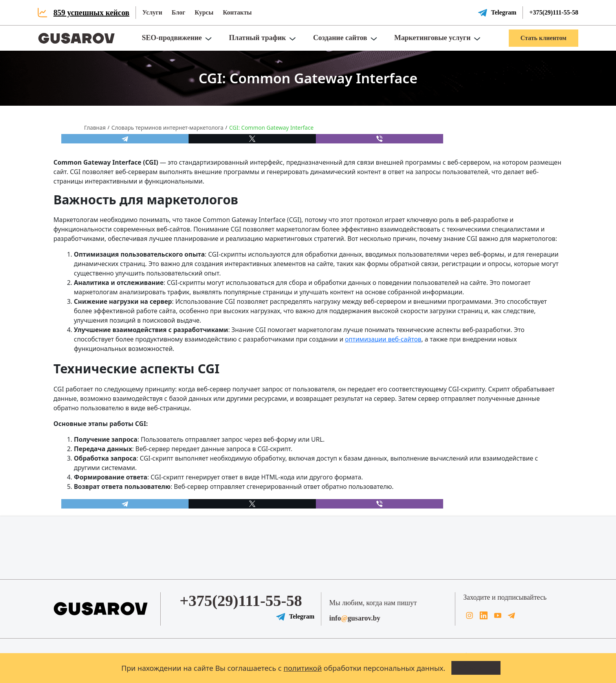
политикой (303, 668)
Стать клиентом (544, 38)
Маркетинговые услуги (433, 38)
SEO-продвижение (172, 38)
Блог (179, 12)
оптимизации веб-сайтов (383, 339)
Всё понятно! (476, 668)
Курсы (204, 12)
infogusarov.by (355, 618)
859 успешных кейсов (91, 13)
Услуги (152, 12)
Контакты (237, 12)
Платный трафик (258, 38)
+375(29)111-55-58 (554, 12)
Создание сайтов (340, 38)
